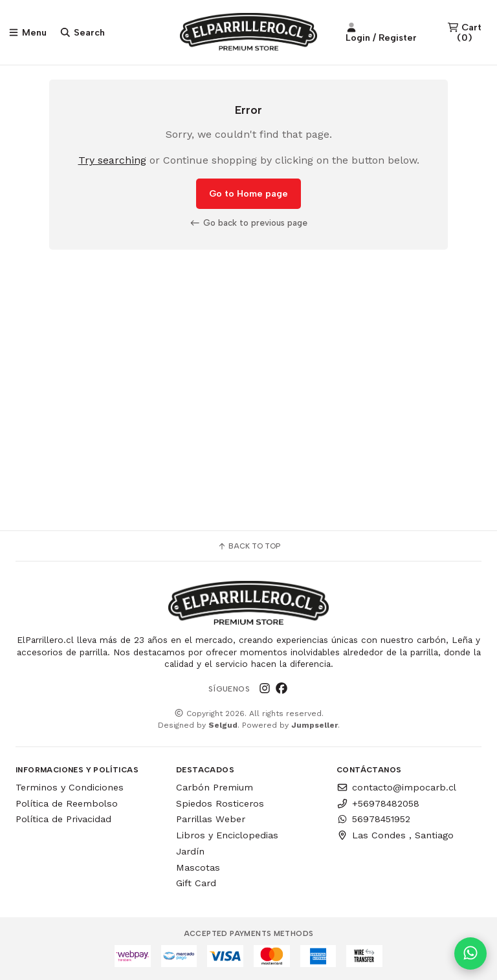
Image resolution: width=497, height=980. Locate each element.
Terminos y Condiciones (70, 787)
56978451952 (373, 819)
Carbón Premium (215, 787)
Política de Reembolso (67, 803)
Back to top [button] (249, 546)
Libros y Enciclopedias (227, 835)
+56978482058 (378, 803)
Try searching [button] (112, 161)
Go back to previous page (248, 223)
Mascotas (198, 867)
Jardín (190, 851)
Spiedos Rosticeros (220, 803)
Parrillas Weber (211, 819)
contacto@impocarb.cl (396, 787)
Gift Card (196, 883)
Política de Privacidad (63, 819)
